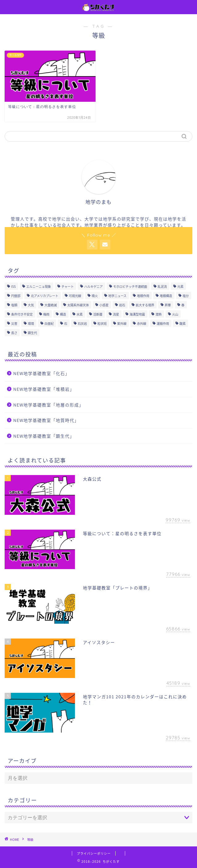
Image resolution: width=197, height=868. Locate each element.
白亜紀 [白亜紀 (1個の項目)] (49, 323)
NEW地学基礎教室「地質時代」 (46, 420)
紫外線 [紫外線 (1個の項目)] (122, 323)
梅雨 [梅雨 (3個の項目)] (46, 314)
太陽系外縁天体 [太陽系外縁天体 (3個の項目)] (78, 305)
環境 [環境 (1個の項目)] (31, 323)
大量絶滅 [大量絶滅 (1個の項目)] (51, 305)
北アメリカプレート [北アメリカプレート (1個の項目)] (45, 296)
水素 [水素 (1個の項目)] (80, 314)
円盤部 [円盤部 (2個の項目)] (16, 296)
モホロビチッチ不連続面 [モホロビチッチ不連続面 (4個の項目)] (130, 286)
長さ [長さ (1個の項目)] (14, 333)
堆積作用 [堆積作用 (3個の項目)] (143, 296)
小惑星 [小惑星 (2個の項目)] (104, 305)
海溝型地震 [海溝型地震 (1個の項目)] (137, 314)
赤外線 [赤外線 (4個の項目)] (142, 323)
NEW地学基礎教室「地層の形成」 (48, 405)
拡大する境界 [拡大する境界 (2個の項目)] (145, 305)
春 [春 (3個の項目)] (183, 305)
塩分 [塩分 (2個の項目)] (186, 296)
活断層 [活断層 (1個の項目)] (98, 314)
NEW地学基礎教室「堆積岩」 (44, 389)
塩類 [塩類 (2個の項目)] (14, 305)
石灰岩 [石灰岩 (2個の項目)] (82, 323)
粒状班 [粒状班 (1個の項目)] (102, 323)
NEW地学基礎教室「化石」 (41, 373)
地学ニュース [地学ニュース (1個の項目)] (117, 296)
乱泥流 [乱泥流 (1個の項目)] (162, 286)
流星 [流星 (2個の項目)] (116, 314)
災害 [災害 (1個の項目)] (14, 323)
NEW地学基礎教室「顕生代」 (44, 436)
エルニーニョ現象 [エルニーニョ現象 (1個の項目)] (39, 286)
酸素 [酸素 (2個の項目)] (183, 323)
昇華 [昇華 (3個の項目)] (168, 305)
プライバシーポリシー (94, 853)
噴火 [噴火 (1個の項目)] (95, 296)
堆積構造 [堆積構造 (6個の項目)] (166, 296)
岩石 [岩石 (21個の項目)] (122, 305)
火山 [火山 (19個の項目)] (175, 314)
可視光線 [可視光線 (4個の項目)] (75, 296)
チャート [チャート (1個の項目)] (68, 286)
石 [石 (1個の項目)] (66, 323)
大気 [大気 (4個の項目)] (31, 305)
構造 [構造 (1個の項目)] (63, 314)
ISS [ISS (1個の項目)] (13, 286)
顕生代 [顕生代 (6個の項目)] (32, 333)
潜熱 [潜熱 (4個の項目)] (158, 314)
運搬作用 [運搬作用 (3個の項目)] (163, 323)
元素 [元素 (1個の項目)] (180, 286)
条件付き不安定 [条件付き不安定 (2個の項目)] (22, 314)
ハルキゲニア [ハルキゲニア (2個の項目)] (93, 286)
